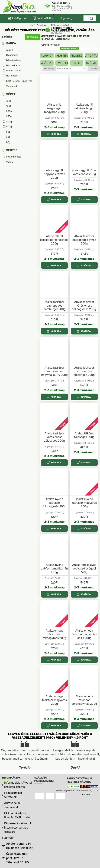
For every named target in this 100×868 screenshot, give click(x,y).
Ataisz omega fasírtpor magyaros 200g (54, 700)
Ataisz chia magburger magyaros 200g (54, 108)
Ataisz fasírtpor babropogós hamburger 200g (54, 306)
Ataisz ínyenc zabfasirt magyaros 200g (84, 503)
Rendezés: (49, 69)
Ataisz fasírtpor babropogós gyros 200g (84, 240)
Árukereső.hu (87, 794)
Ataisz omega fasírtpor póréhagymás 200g (84, 700)
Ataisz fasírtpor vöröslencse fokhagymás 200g (84, 306)
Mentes (12, 150)
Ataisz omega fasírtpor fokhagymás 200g (54, 634)
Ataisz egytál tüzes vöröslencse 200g (84, 172)
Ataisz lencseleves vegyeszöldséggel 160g (84, 569)
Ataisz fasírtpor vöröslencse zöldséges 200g (54, 437)
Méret (11, 94)
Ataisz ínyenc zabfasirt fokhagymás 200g (54, 503)
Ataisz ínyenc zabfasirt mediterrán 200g (54, 569)
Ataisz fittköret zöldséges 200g (84, 435)
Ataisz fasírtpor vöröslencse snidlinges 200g (84, 371)
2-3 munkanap (54, 127)
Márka (11, 43)
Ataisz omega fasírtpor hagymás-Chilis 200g (84, 634)
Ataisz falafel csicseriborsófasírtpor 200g (54, 240)
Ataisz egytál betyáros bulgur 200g (84, 108)
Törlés (34, 37)
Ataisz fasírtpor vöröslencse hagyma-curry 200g (54, 371)
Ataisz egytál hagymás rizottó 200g (54, 174)
